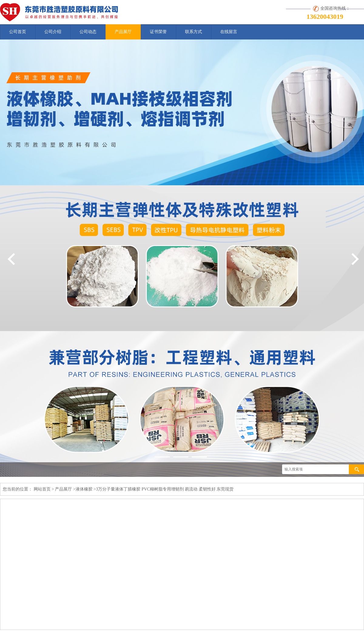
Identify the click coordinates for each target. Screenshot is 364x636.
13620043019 (325, 17)
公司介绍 (53, 32)
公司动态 (88, 32)
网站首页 (42, 489)
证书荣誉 (158, 32)
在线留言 (229, 32)
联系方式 (194, 32)
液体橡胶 (84, 489)
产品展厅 (123, 32)
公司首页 (18, 32)
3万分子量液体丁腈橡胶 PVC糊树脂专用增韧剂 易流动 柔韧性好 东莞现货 (165, 489)
